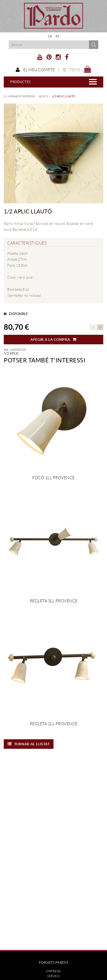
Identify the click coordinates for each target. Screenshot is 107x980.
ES (57, 36)
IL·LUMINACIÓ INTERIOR (19, 96)
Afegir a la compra (53, 340)
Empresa (53, 971)
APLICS (43, 96)
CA (50, 36)
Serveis (53, 976)
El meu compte (35, 70)
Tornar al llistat (29, 744)
